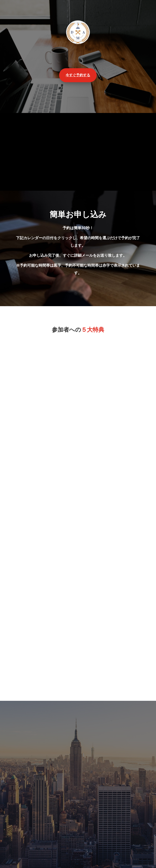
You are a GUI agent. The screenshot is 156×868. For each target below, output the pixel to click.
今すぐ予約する (78, 75)
